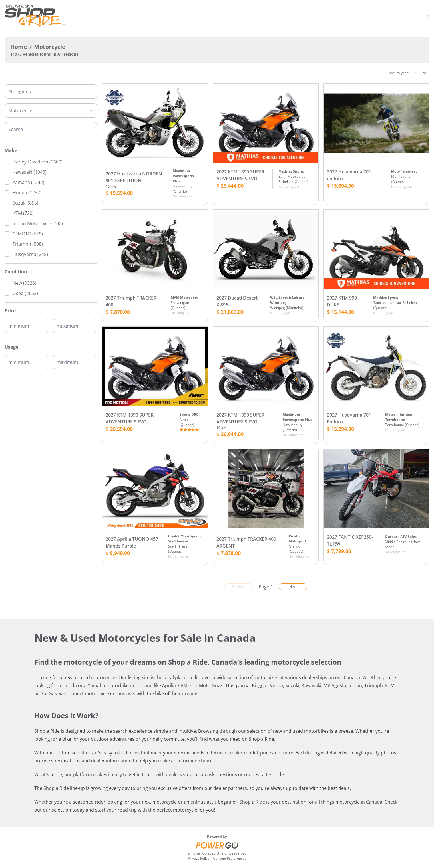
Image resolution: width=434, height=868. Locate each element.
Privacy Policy (199, 858)
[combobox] (51, 92)
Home (19, 47)
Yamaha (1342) (28, 182)
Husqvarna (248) (30, 254)
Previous (239, 587)
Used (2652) (25, 293)
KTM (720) (23, 213)
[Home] (35, 16)
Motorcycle (50, 47)
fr (427, 16)
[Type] (51, 110)
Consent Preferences (230, 858)
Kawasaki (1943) (30, 172)
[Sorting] (407, 73)
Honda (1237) (27, 193)
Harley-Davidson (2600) (38, 162)
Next (293, 587)
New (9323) (24, 283)
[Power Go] (217, 845)
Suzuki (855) (25, 203)
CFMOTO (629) (28, 234)
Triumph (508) (28, 244)
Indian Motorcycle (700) (38, 223)
